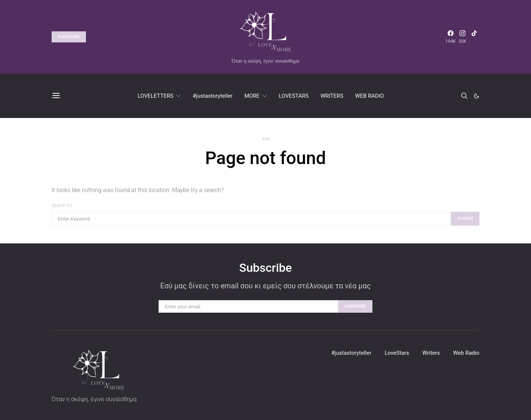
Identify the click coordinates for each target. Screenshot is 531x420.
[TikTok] (474, 37)
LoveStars (397, 353)
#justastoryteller (212, 96)
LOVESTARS (294, 96)
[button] (476, 96)
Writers (431, 353)
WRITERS (332, 96)
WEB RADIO (369, 96)
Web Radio (466, 353)
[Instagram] (462, 37)
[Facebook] (451, 37)
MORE (252, 96)
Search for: (63, 205)
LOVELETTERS (155, 96)
